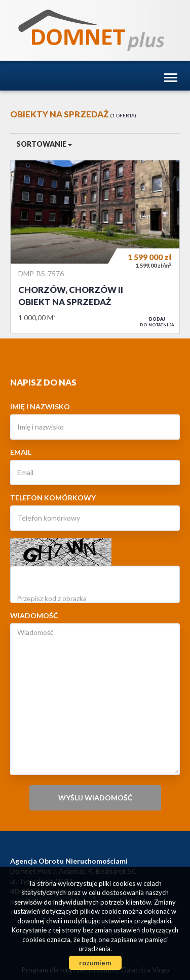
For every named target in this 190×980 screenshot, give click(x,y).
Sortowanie (44, 144)
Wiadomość (34, 615)
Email (21, 452)
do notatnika (157, 322)
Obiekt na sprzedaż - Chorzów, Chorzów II (95, 247)
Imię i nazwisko (40, 407)
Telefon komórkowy (53, 498)
